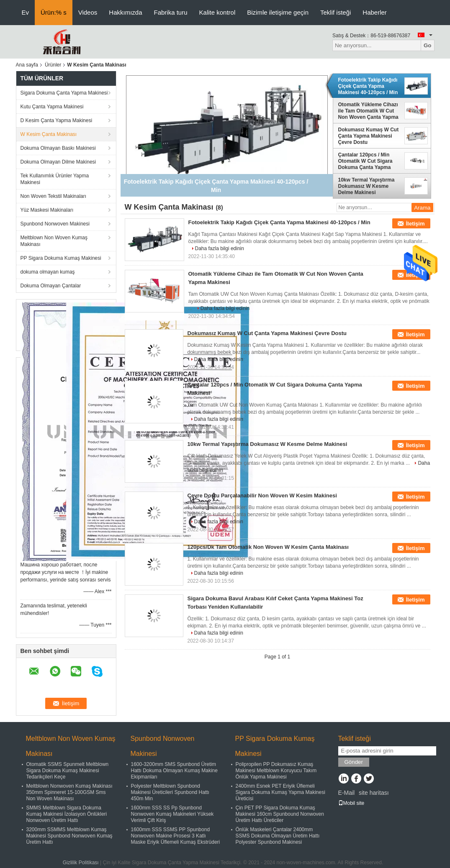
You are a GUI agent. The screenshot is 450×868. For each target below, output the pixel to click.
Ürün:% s (54, 12)
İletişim (415, 224)
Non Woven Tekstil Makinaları (54, 196)
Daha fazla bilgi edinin (220, 248)
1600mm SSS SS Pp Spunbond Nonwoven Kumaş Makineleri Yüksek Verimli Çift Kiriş (172, 814)
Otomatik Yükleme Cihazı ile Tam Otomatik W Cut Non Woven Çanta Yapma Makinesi (368, 111)
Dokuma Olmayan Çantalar (51, 286)
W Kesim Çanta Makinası (49, 134)
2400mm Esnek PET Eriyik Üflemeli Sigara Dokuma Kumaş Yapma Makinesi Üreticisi (280, 792)
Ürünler (53, 65)
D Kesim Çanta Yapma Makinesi (57, 120)
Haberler (375, 12)
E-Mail (347, 793)
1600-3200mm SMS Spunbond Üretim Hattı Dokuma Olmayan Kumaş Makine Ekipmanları (174, 771)
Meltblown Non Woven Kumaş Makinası (54, 241)
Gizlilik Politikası (81, 863)
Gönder (354, 762)
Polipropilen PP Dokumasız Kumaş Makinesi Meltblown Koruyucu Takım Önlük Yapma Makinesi (276, 771)
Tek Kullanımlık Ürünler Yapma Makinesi (55, 179)
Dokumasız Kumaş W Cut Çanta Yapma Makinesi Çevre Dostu (369, 136)
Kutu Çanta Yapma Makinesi (52, 107)
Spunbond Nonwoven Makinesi (55, 224)
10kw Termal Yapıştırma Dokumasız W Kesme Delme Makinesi (366, 186)
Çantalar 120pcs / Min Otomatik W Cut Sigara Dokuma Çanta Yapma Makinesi (365, 161)
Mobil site (351, 803)
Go (428, 45)
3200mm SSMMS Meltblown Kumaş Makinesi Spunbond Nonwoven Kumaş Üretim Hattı (69, 836)
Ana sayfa (27, 65)
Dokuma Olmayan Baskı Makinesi (58, 148)
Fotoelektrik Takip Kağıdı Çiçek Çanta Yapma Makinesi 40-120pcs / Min (368, 86)
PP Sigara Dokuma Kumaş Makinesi (61, 258)
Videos (88, 12)
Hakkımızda (125, 12)
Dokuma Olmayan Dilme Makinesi (58, 162)
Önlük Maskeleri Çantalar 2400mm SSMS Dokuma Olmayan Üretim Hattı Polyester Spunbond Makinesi (278, 836)
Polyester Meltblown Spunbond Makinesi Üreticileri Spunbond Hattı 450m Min (170, 792)
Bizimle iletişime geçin (278, 12)
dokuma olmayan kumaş (48, 272)
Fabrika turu (171, 12)
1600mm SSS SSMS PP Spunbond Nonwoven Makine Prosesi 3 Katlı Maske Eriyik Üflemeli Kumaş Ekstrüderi (176, 836)
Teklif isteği (336, 12)
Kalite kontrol (217, 12)
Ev (26, 12)
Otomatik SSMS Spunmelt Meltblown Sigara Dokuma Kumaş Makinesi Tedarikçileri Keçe (68, 771)
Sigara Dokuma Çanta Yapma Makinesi (64, 93)
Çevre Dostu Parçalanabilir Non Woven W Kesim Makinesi (262, 495)
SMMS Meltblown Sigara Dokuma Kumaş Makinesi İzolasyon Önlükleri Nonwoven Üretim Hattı (67, 814)
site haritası (374, 793)
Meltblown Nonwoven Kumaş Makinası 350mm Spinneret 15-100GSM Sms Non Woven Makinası (69, 792)
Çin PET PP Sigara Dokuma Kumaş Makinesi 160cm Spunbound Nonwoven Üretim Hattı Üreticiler (280, 814)
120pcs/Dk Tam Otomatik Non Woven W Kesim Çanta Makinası (268, 547)
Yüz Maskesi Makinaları (47, 210)
